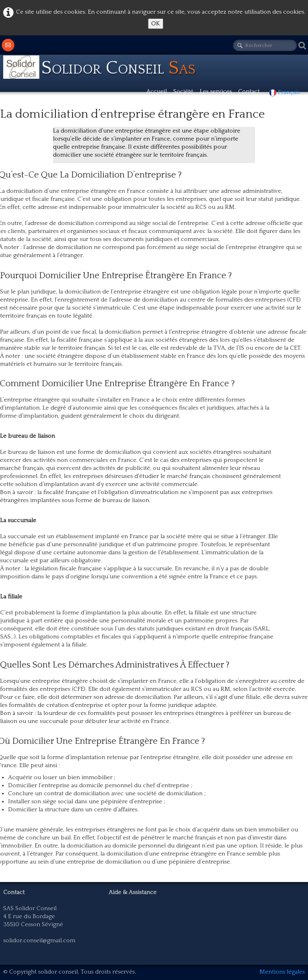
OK (156, 23)
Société (183, 91)
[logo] (103, 68)
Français (285, 92)
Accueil (157, 91)
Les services (216, 91)
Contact (249, 91)
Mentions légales (282, 972)
